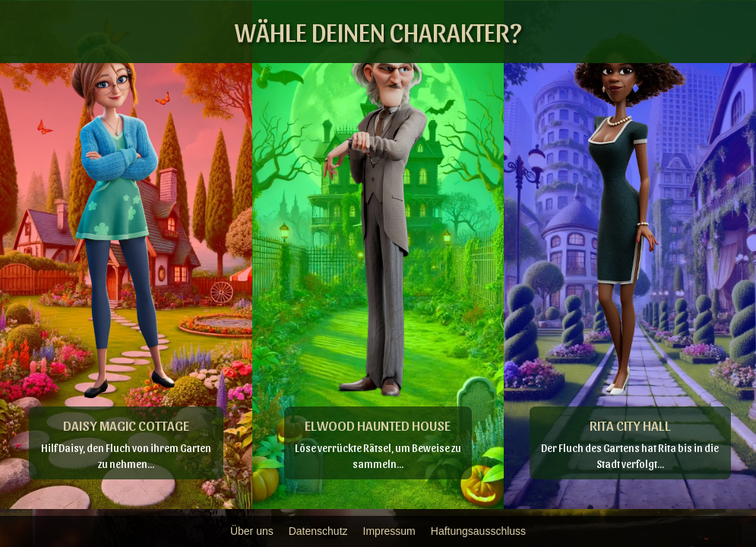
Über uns (252, 531)
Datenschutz (318, 531)
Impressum (389, 531)
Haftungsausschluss (478, 531)
